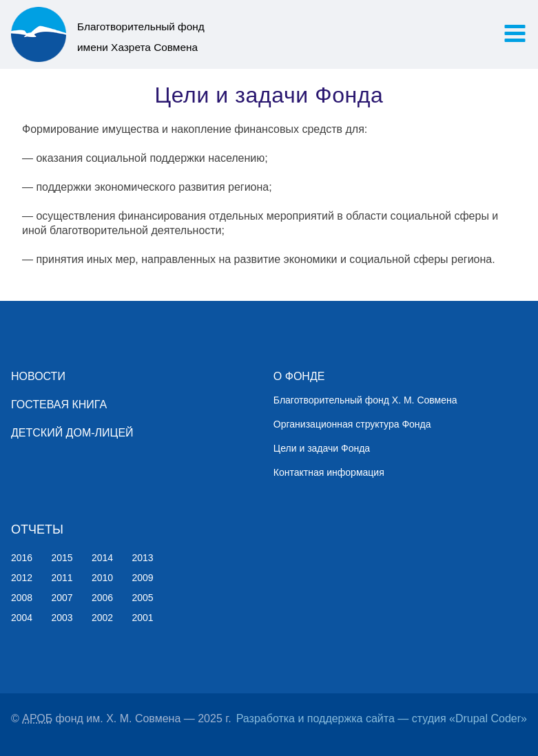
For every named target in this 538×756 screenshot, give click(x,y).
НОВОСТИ (38, 376)
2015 (62, 558)
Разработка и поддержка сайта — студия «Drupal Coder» (382, 718)
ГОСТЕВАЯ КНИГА (59, 405)
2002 (102, 618)
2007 (62, 598)
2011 (62, 578)
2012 (22, 578)
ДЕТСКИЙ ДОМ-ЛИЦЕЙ (72, 433)
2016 (22, 558)
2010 (102, 578)
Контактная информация (329, 472)
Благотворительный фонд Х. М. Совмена (365, 400)
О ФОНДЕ (299, 376)
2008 (22, 598)
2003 (62, 618)
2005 (143, 598)
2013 (143, 558)
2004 (22, 618)
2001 (143, 618)
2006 (102, 598)
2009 (143, 578)
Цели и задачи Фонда (322, 448)
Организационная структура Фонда (352, 424)
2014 (102, 558)
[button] (515, 33)
